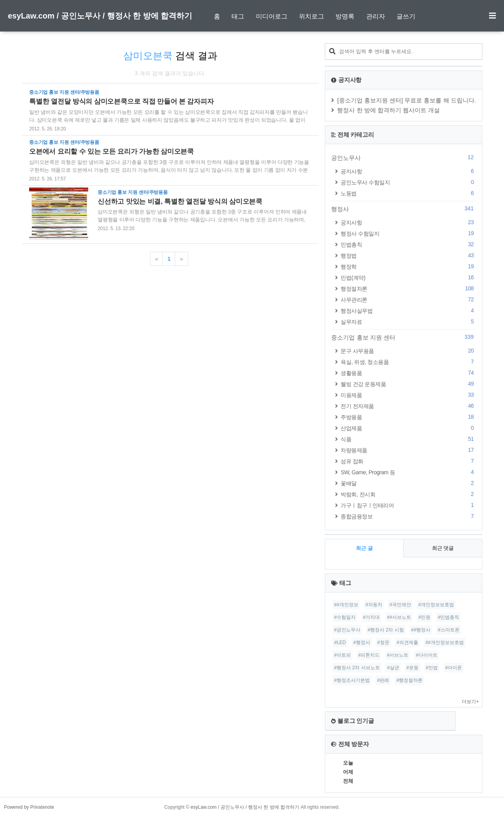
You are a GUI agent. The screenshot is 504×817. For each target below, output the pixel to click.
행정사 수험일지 (408, 233)
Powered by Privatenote (29, 807)
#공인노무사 (347, 630)
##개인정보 (346, 605)
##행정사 (421, 630)
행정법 (408, 255)
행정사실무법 (408, 311)
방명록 (345, 16)
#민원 (425, 617)
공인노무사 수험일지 (408, 182)
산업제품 (408, 428)
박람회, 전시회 (408, 494)
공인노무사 (404, 158)
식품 (408, 439)
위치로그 (311, 16)
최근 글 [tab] (364, 548)
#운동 (412, 668)
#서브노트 (398, 655)
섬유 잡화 (408, 461)
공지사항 (408, 171)
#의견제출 (407, 642)
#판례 (383, 680)
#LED (340, 642)
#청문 (383, 642)
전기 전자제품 (408, 406)
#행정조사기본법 (352, 680)
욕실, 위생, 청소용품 (408, 362)
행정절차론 (408, 289)
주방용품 (408, 417)
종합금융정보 (408, 516)
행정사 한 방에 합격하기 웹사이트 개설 (388, 110)
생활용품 (408, 373)
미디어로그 (272, 16)
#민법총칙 (449, 617)
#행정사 (362, 642)
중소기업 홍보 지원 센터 (404, 337)
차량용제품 (408, 450)
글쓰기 (406, 16)
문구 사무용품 (408, 351)
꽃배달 (408, 483)
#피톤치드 (369, 655)
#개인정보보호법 (436, 605)
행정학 (408, 266)
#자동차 (374, 605)
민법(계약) (408, 278)
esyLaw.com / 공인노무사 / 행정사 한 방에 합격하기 (100, 16)
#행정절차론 (410, 680)
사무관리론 (408, 300)
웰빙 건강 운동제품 (408, 384)
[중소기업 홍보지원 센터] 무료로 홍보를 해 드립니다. (407, 100)
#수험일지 (345, 617)
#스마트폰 (449, 630)
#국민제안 (400, 605)
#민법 (432, 668)
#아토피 (342, 655)
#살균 (393, 668)
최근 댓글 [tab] (443, 548)
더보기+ (470, 702)
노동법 (408, 193)
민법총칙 (408, 244)
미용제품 (408, 395)
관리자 (376, 16)
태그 (238, 16)
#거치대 (372, 617)
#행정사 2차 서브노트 (357, 668)
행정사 (404, 209)
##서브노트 (399, 617)
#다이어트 (427, 655)
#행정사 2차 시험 (386, 630)
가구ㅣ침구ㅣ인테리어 (408, 505)
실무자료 (408, 322)
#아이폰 (453, 668)
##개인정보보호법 (444, 642)
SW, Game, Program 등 (408, 472)
